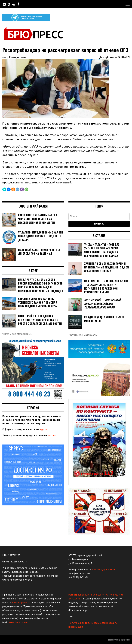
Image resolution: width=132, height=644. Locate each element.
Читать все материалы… (17, 334)
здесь (44, 429)
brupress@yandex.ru (103, 570)
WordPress (125, 640)
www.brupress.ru (21, 603)
